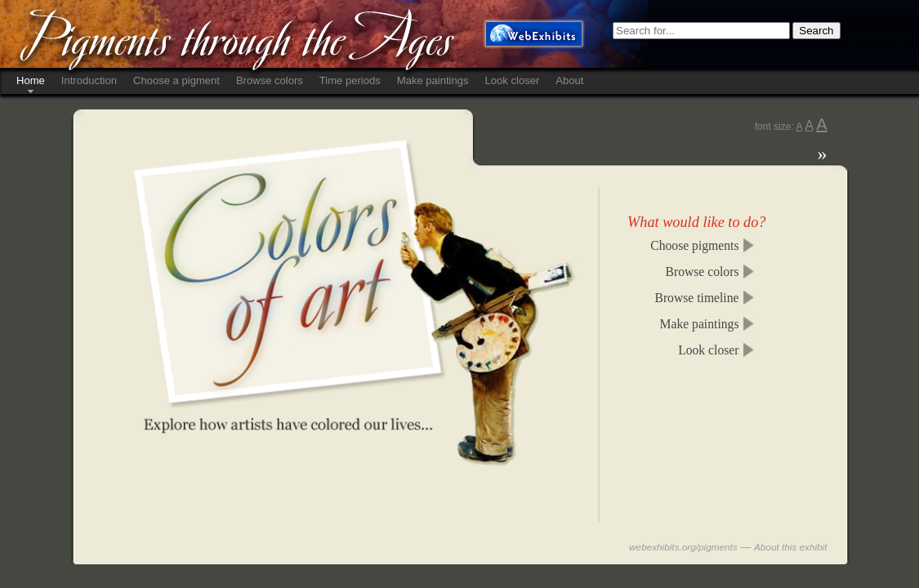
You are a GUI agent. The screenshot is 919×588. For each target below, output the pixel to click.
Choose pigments (694, 245)
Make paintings (433, 80)
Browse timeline (696, 298)
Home (31, 80)
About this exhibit (791, 547)
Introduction (89, 80)
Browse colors (270, 80)
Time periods (350, 80)
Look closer (513, 80)
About (569, 80)
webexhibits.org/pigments (683, 547)
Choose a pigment (176, 80)
